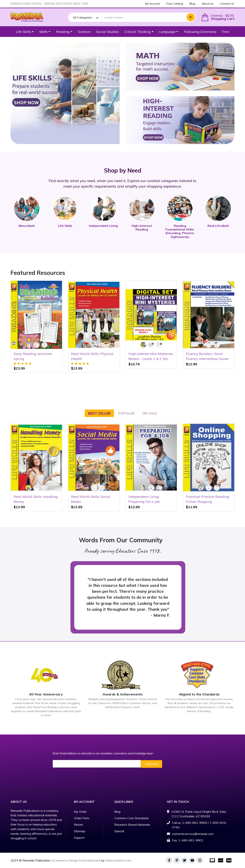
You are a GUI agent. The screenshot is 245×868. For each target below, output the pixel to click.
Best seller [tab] (99, 413)
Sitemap (80, 831)
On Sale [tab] (150, 413)
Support (79, 838)
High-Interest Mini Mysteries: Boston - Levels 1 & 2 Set (151, 356)
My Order (80, 812)
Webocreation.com (118, 860)
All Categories (82, 17)
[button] (218, 17)
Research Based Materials (132, 825)
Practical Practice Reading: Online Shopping (208, 499)
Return (78, 825)
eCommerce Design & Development (76, 860)
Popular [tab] (126, 413)
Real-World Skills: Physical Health (92, 356)
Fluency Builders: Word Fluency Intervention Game (207, 356)
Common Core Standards (131, 818)
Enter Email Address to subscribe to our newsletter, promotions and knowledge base (103, 754)
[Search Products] (143, 18)
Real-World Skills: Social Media (91, 499)
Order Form (82, 818)
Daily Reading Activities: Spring (33, 356)
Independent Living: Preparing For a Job (144, 499)
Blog (117, 812)
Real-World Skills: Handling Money (36, 499)
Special (119, 831)
